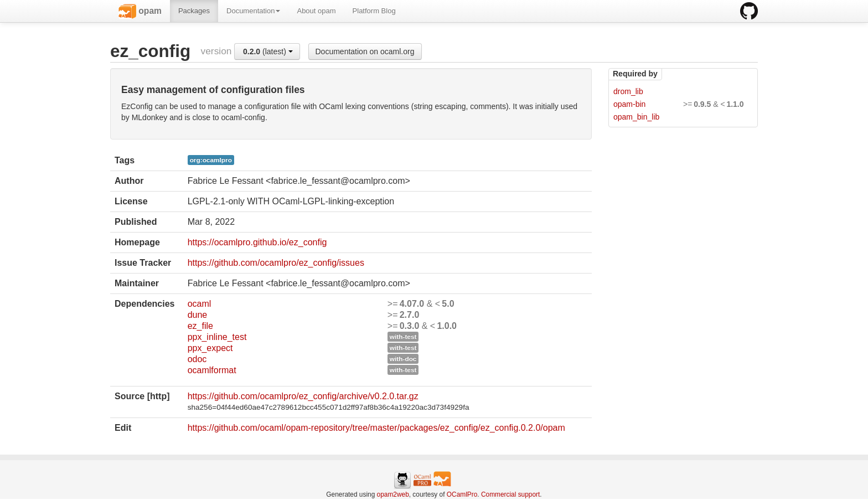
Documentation (253, 11)
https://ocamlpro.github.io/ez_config (257, 242)
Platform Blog (374, 11)
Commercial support (510, 494)
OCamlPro (462, 494)
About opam (316, 11)
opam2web (393, 494)
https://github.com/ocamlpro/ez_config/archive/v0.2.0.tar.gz (303, 396)
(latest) (268, 51)
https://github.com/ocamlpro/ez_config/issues (276, 263)
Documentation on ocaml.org (365, 51)
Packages (194, 11)
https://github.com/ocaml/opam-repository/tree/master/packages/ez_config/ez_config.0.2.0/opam (376, 428)
